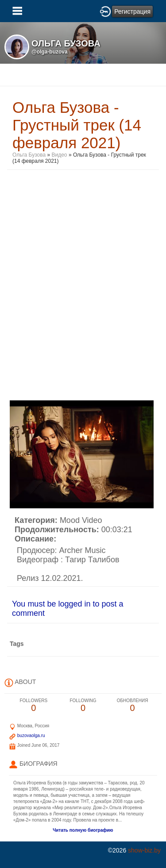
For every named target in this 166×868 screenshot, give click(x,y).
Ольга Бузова (29, 155)
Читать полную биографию (83, 830)
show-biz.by (144, 850)
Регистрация (132, 12)
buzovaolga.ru (31, 735)
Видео (59, 155)
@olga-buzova (50, 52)
